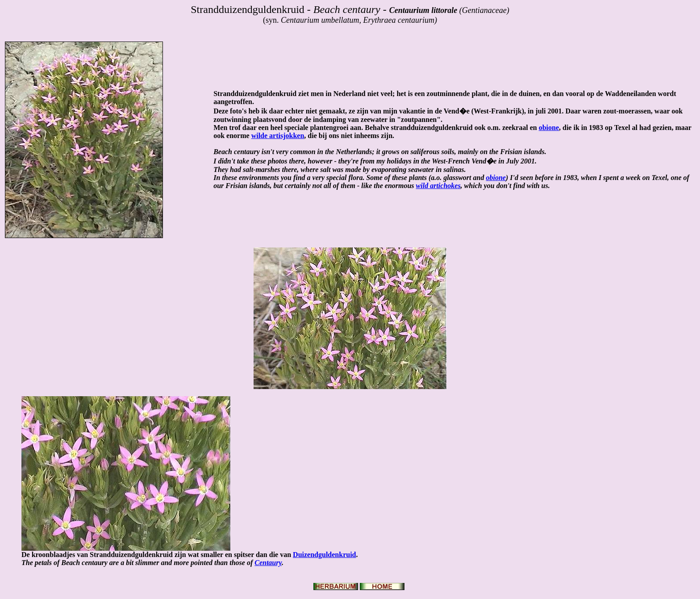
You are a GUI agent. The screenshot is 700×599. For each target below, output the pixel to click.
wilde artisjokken (278, 136)
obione (549, 128)
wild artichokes (438, 186)
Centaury (268, 563)
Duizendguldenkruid (324, 555)
